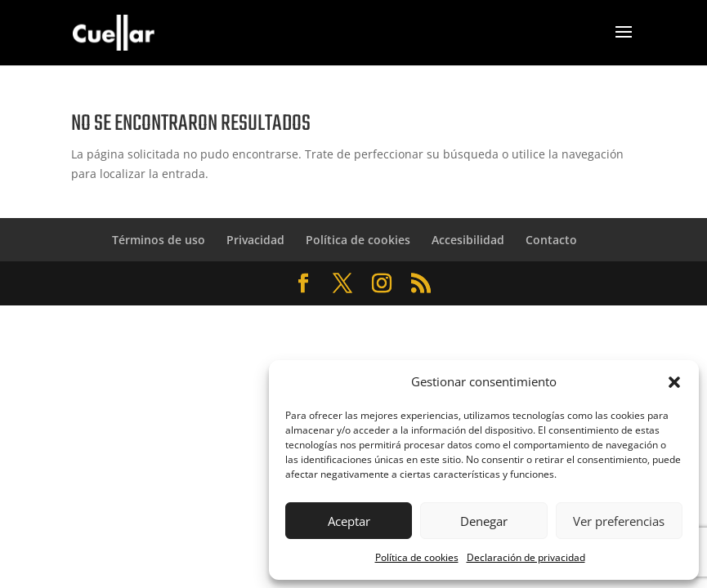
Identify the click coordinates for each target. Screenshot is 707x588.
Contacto (551, 240)
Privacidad (255, 240)
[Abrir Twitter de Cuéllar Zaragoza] (342, 284)
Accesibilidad (468, 240)
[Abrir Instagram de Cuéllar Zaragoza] (382, 284)
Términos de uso (159, 240)
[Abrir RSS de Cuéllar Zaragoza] (421, 284)
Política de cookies (417, 557)
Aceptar (349, 521)
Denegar (484, 521)
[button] (674, 382)
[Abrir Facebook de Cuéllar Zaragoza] (303, 284)
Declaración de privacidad (526, 557)
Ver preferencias (619, 521)
